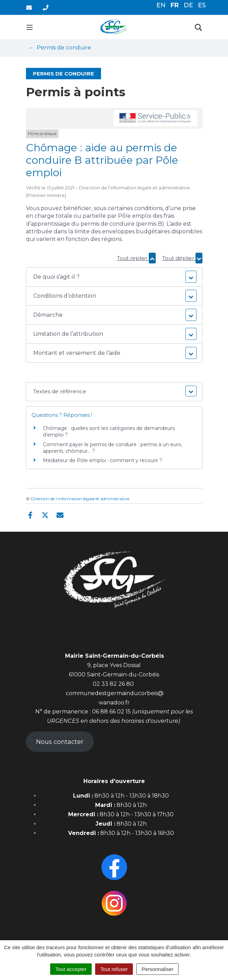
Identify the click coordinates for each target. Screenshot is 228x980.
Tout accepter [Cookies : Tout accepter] (71, 969)
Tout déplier (182, 258)
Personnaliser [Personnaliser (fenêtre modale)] (157, 969)
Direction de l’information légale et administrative (80, 499)
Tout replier (136, 258)
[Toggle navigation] (30, 27)
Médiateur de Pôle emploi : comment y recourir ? (103, 460)
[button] (114, 277)
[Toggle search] (198, 27)
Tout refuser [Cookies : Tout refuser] (114, 969)
